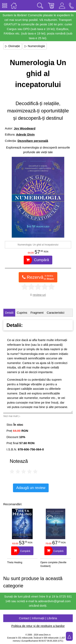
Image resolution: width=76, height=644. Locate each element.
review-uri (39, 295)
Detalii (9, 313)
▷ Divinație (13, 46)
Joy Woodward (25, 128)
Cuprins (22, 313)
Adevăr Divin (25, 134)
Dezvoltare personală (33, 141)
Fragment (37, 313)
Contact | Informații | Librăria (38, 618)
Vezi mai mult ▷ (12, 416)
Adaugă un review (31, 488)
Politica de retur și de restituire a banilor (38, 626)
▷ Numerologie (35, 46)
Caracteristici (56, 313)
